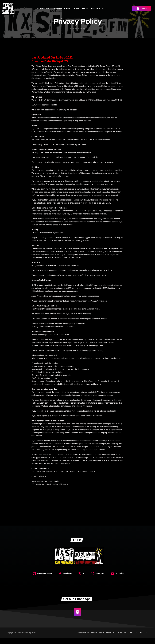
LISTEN (142, 9)
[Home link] (8, 8)
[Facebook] (146, 639)
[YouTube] (131, 639)
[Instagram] (141, 639)
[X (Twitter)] (136, 639)
